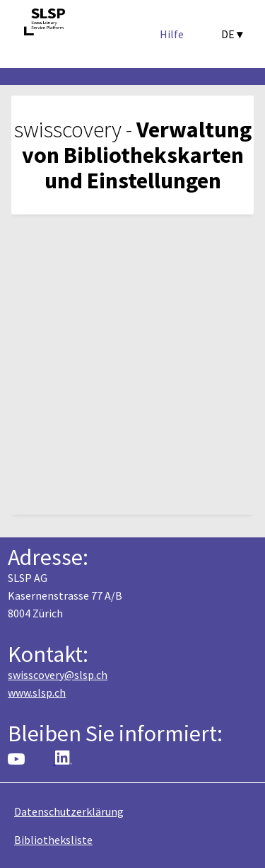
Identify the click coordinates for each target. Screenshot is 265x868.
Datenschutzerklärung (69, 811)
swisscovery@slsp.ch (58, 675)
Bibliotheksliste (53, 840)
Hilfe (172, 34)
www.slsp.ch (37, 692)
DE (232, 34)
